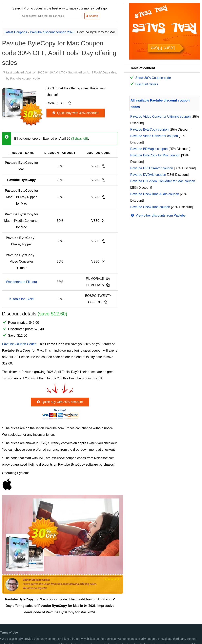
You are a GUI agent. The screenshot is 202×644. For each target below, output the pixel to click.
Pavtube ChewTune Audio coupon (155, 194)
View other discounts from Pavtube (158, 215)
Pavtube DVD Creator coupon (152, 168)
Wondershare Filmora (21, 282)
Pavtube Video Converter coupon (154, 136)
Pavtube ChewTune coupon (150, 207)
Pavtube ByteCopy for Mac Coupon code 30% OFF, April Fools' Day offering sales (59, 53)
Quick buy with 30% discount (75, 113)
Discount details (147, 84)
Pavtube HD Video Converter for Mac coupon (163, 181)
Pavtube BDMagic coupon (149, 149)
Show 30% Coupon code (153, 78)
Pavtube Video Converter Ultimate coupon (160, 117)
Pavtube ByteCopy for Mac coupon (155, 155)
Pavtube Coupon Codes (19, 344)
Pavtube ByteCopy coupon (149, 129)
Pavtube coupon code (25, 78)
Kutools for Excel (21, 299)
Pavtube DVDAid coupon (148, 175)
